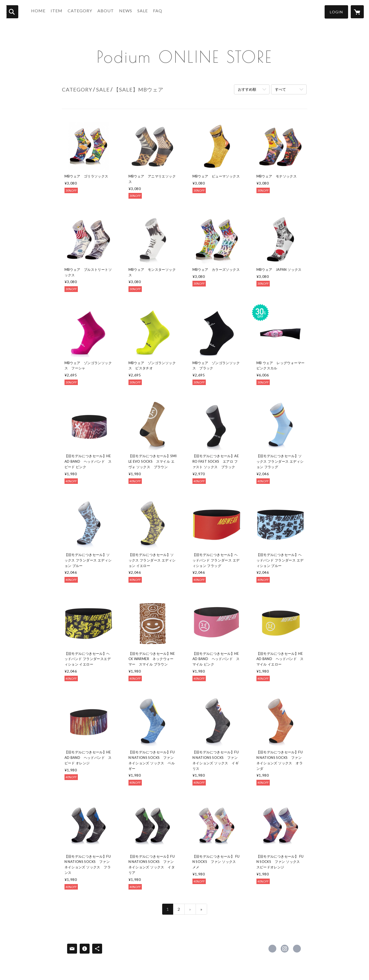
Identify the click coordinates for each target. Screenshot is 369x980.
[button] (336, 12)
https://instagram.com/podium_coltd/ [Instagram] (285, 949)
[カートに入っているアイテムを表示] (357, 12)
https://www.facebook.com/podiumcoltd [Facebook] (272, 949)
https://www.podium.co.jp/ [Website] (297, 949)
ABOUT (109, 11)
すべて (280, 89)
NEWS (128, 11)
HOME (41, 11)
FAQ (160, 11)
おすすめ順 (247, 89)
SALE (145, 11)
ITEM (59, 11)
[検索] (12, 12)
